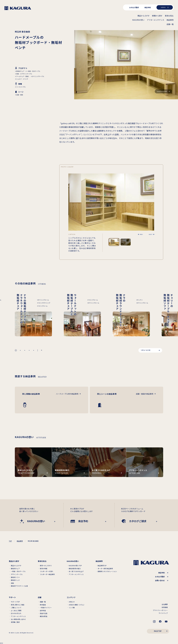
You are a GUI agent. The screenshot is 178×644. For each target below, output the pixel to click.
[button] (16, 350)
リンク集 (72, 608)
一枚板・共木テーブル (18, 571)
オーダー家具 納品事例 (105, 569)
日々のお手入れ (16, 613)
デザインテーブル (17, 574)
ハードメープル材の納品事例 (67, 394)
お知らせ (72, 602)
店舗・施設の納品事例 (145, 394)
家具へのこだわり (46, 566)
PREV (141, 234)
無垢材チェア (15, 569)
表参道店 (43, 605)
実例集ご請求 (15, 622)
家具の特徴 (44, 569)
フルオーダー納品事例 (47, 574)
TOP (10, 541)
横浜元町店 (44, 616)
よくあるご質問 (16, 611)
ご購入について (16, 608)
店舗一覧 (43, 602)
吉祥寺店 (43, 611)
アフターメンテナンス (76, 574)
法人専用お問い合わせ (18, 619)
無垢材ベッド (15, 580)
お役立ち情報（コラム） (77, 605)
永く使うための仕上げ (76, 571)
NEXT (151, 234)
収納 (12, 583)
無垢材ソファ (15, 577)
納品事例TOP (102, 566)
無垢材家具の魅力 (75, 569)
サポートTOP (15, 602)
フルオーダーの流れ (46, 571)
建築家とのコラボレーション (107, 571)
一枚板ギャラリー (46, 608)
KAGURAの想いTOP (75, 566)
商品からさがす (16, 566)
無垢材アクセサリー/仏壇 (19, 586)
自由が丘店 (44, 613)
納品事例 (20, 541)
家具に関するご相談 (18, 605)
